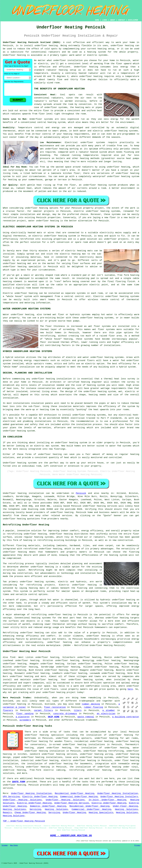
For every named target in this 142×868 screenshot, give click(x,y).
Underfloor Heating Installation (31, 793)
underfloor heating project (59, 692)
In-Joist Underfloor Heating (107, 800)
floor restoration (55, 707)
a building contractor (126, 717)
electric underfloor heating (79, 760)
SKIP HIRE (54, 717)
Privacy (137, 845)
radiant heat (24, 188)
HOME (97, 20)
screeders (25, 720)
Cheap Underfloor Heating (30, 813)
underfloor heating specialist (44, 735)
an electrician (106, 714)
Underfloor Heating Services (72, 803)
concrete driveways (65, 714)
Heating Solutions (14, 809)
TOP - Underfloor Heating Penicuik (24, 821)
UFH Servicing (11, 797)
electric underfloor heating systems (97, 211)
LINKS (105, 20)
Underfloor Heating (74, 813)
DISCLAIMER (133, 20)
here (130, 689)
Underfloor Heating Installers (119, 797)
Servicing (35, 809)
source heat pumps (128, 158)
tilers (78, 710)
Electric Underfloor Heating (40, 797)
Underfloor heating (14, 55)
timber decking (91, 704)
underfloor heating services (100, 506)
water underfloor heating (44, 221)
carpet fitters (43, 710)
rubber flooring (94, 707)
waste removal (86, 717)
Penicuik (81, 493)
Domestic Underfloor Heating (48, 806)
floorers (8, 710)
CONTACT (122, 20)
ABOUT (113, 20)
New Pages (14, 845)
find (13, 657)
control (47, 134)
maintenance (47, 146)
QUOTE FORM (19, 782)
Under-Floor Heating (125, 806)
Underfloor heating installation (23, 493)
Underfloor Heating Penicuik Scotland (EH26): (32, 42)
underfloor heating (46, 46)
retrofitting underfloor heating (27, 534)
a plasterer (23, 717)
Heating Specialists (101, 813)
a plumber (109, 710)
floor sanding (25, 714)
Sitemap (5, 845)
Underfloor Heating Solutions (22, 800)
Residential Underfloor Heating (74, 793)
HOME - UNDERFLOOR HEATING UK (71, 835)
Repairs (7, 813)
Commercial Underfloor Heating (79, 797)
